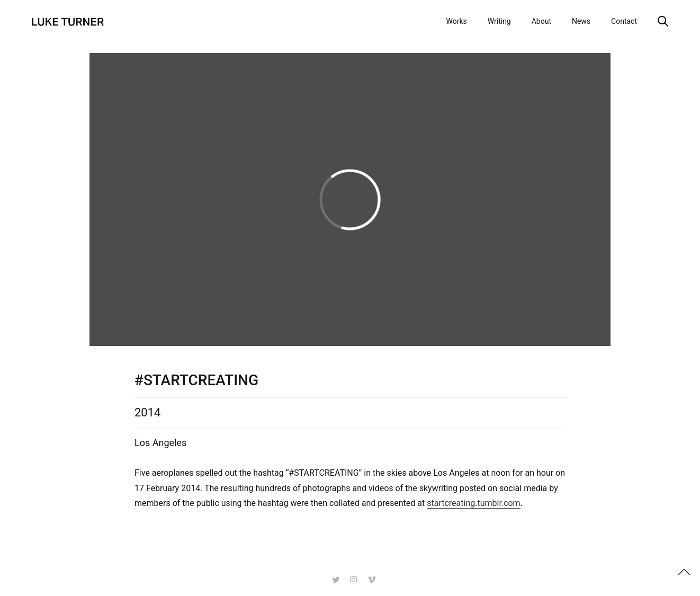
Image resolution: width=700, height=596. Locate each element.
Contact (624, 21)
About (541, 21)
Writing (499, 21)
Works (456, 21)
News (581, 21)
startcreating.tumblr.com (473, 504)
